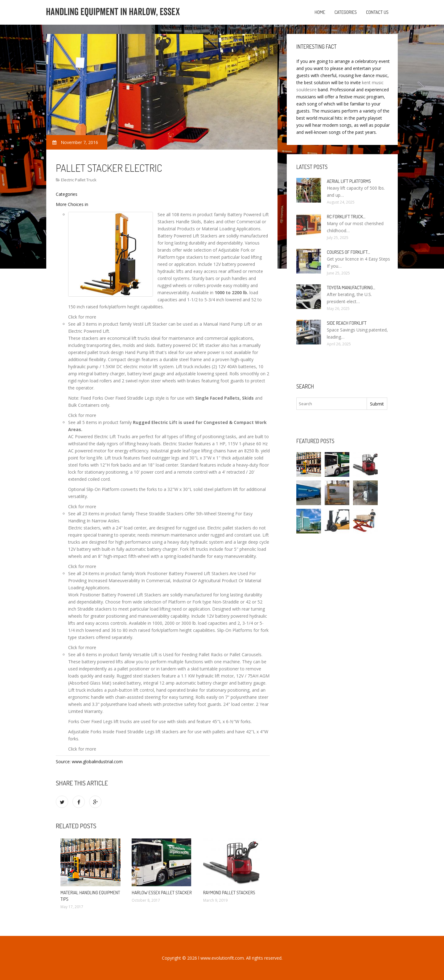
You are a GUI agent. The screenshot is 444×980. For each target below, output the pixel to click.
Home (320, 12)
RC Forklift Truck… (346, 217)
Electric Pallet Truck (79, 180)
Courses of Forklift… (348, 252)
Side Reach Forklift (347, 323)
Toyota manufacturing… (351, 288)
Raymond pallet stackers (229, 893)
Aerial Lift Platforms (349, 181)
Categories (346, 12)
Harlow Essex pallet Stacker (162, 893)
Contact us (377, 12)
